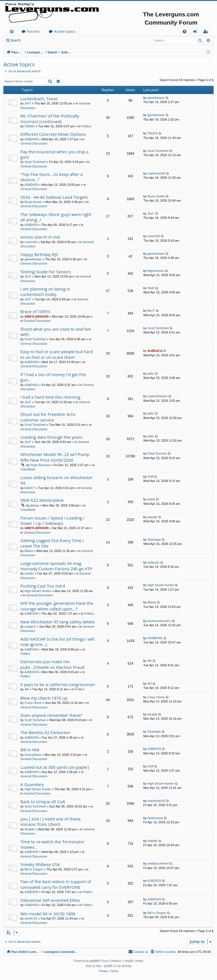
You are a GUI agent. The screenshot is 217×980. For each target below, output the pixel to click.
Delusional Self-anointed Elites (50, 900)
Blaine (29, 551)
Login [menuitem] (196, 32)
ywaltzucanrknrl (158, 863)
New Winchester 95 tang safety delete (57, 622)
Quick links (13, 32)
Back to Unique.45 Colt (43, 802)
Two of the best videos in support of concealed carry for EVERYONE (56, 884)
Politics (86, 126)
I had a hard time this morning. (51, 397)
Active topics (120, 31)
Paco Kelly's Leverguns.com (45, 31)
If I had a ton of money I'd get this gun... (53, 377)
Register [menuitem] (207, 32)
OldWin (30, 126)
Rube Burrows (40, 465)
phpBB (94, 961)
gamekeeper (156, 98)
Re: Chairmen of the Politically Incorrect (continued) (50, 118)
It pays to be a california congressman (58, 684)
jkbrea (35, 505)
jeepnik (152, 517)
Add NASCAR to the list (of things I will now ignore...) (57, 642)
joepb (151, 499)
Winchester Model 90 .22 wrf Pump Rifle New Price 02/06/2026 (55, 457)
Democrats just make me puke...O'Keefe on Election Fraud (52, 664)
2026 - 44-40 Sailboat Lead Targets (54, 197)
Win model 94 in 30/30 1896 (48, 914)
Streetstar (154, 540)
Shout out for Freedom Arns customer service (48, 417)
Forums (89, 31)
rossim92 (31, 242)
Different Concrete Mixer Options (53, 134)
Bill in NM (30, 750)
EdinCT (30, 488)
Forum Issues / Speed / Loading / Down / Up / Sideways (53, 520)
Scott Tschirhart (35, 162)
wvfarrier (153, 562)
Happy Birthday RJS (39, 254)
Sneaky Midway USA (40, 864)
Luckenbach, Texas (39, 99)
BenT (151, 311)
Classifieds (28, 469)
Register (52, 40)
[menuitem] (185, 31)
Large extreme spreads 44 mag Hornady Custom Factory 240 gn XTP (56, 566)
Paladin (153, 841)
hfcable (152, 714)
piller (151, 374)
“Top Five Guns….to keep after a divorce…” (52, 177)
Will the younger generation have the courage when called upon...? (57, 606)
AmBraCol (155, 351)
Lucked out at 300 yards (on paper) (55, 767)
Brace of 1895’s (35, 311)
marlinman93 (157, 173)
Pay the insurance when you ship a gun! (55, 154)
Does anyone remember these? (51, 715)
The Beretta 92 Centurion (45, 732)
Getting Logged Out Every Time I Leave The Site (52, 543)
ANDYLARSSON (37, 317)
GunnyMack (33, 755)
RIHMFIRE (155, 638)
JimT (28, 103)
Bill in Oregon (34, 869)
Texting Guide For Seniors (46, 272)
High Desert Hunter (38, 591)
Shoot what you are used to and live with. (56, 332)
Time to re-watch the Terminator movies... (52, 844)
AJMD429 (31, 139)
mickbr (29, 573)
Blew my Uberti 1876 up (44, 698)
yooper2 (30, 627)
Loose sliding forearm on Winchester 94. (57, 480)
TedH (151, 288)
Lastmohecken (158, 396)
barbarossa (155, 818)
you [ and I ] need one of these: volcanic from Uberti (51, 821)
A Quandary (32, 784)
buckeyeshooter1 (159, 621)
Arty (99, 966)
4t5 (150, 661)
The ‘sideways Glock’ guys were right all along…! (56, 217)
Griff (150, 477)
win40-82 (31, 918)
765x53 (153, 133)
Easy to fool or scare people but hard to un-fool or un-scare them (57, 354)
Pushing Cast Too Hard (43, 586)
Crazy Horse (33, 703)
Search (16, 40)
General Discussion (34, 143)
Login (33, 40)
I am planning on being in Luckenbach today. (45, 292)
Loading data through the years (51, 437)
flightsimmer (156, 271)
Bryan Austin (33, 202)
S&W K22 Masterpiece (42, 500)
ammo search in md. (41, 237)
